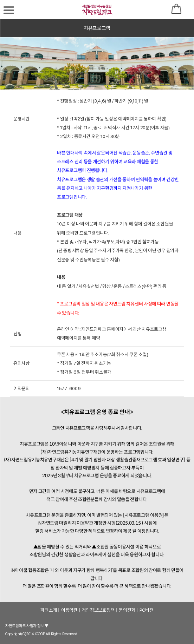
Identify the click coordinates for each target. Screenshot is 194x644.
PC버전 (147, 610)
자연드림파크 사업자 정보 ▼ (27, 626)
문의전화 (127, 610)
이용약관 (69, 610)
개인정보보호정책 (98, 610)
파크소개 (49, 610)
